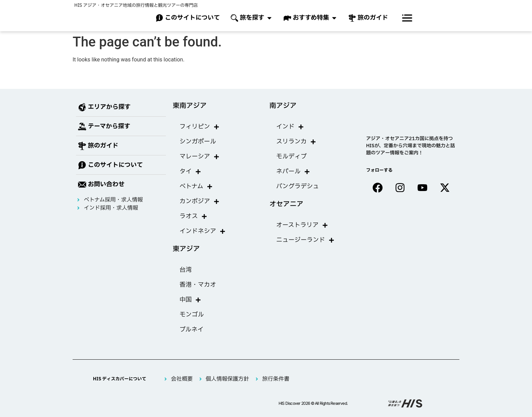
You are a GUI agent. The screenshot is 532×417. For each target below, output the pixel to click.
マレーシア (199, 157)
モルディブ (291, 157)
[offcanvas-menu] (407, 18)
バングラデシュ (298, 186)
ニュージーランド (305, 240)
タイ (190, 172)
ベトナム (196, 187)
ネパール (293, 172)
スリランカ (296, 142)
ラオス (193, 216)
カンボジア (199, 202)
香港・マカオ (198, 285)
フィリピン (199, 127)
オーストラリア (302, 225)
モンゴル (192, 315)
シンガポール (198, 142)
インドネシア (203, 231)
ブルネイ (192, 330)
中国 (190, 300)
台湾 (186, 270)
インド (290, 127)
